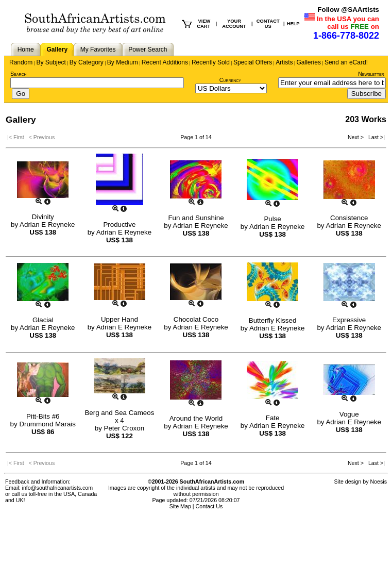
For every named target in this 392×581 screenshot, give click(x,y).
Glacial (43, 320)
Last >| (375, 137)
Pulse (272, 219)
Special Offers (253, 62)
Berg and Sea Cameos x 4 (119, 417)
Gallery (57, 49)
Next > (356, 137)
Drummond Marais (47, 424)
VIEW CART (203, 24)
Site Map (180, 506)
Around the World (196, 418)
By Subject (51, 62)
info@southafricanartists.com (58, 488)
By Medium (123, 62)
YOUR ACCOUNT (234, 24)
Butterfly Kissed (273, 320)
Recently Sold (211, 62)
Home (26, 49)
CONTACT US (268, 24)
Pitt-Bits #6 (43, 416)
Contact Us (209, 506)
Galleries (309, 62)
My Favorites (98, 49)
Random (21, 62)
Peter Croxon (124, 428)
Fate (273, 418)
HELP (293, 24)
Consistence (349, 218)
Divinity (43, 217)
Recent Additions (165, 62)
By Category (87, 62)
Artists (284, 62)
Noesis (378, 482)
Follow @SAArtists (348, 10)
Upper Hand (120, 319)
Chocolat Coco (196, 319)
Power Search (148, 49)
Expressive (349, 320)
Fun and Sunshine (196, 218)
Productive (119, 225)
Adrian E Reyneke (47, 225)
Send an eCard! (346, 62)
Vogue (349, 414)
